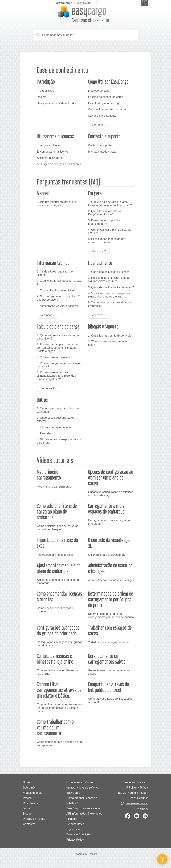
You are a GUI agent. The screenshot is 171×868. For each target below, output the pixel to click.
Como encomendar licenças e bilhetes (55, 610)
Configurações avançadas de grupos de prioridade (60, 644)
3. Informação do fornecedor (54, 427)
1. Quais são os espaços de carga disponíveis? (58, 337)
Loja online (73, 829)
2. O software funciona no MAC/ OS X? (59, 282)
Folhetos (72, 819)
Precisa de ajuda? (34, 819)
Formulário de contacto (73, 3)
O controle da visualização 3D (107, 555)
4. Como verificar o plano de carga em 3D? (109, 231)
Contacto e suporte (100, 145)
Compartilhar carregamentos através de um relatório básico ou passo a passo (59, 708)
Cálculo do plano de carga (104, 103)
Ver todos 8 (48, 315)
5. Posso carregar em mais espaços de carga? (59, 365)
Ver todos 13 (100, 125)
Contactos (29, 824)
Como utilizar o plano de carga (107, 109)
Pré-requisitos (45, 91)
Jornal (27, 808)
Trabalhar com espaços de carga (108, 642)
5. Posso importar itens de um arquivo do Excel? (107, 241)
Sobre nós (29, 788)
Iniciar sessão (109, 3)
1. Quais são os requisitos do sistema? (55, 273)
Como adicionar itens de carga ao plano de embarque (58, 528)
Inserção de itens (99, 91)
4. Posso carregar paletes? (53, 357)
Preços (27, 798)
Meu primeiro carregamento (54, 487)
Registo (42, 97)
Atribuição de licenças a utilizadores (59, 164)
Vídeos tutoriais (32, 793)
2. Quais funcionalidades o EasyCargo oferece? (105, 213)
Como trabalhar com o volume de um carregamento (60, 744)
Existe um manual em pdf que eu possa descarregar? (57, 204)
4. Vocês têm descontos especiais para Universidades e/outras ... (109, 295)
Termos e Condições (79, 834)
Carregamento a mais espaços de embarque (109, 522)
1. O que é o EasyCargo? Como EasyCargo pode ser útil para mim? (110, 204)
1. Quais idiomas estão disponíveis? (110, 336)
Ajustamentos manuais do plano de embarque (59, 581)
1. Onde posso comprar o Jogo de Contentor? (58, 410)
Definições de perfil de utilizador (57, 103)
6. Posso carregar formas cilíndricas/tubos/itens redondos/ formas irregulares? (57, 376)
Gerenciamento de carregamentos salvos (109, 672)
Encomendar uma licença (53, 152)
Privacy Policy (75, 840)
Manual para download (102, 152)
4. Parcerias (44, 433)
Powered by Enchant (86, 854)
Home (27, 782)
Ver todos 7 (99, 251)
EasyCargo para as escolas (83, 808)
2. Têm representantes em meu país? (107, 343)
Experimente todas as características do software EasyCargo (83, 788)
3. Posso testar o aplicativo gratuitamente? (105, 222)
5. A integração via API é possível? (58, 306)
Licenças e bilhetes (49, 145)
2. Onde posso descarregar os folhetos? (56, 419)
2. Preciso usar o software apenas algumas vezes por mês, (109, 279)
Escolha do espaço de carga (106, 97)
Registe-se (131, 3)
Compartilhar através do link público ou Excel (110, 700)
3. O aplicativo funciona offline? (56, 290)
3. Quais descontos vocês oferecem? (111, 287)
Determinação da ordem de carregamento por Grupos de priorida (111, 615)
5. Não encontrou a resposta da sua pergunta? (59, 441)
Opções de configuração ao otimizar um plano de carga (110, 494)
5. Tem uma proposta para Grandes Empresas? (110, 304)
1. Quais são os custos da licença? (110, 272)
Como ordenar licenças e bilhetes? (82, 801)
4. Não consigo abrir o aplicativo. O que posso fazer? (58, 298)
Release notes (75, 824)
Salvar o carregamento (102, 116)
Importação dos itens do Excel (55, 555)
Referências (30, 803)
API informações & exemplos (84, 814)
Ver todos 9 (48, 388)
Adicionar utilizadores (50, 158)
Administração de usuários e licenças (111, 580)
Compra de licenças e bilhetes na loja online (57, 672)
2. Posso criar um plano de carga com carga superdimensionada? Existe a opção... (57, 348)
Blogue (27, 814)
